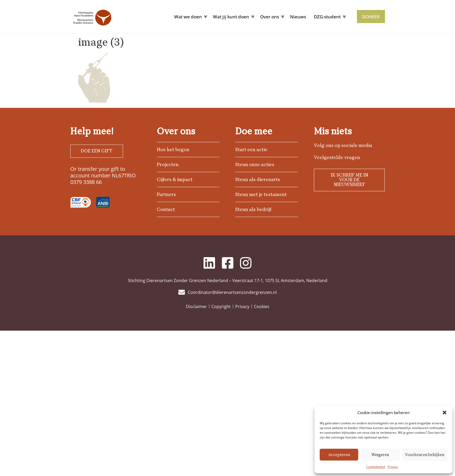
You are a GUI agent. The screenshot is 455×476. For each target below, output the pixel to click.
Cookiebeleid (376, 467)
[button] (445, 412)
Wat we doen (188, 17)
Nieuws (298, 17)
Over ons (270, 17)
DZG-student (327, 17)
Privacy (393, 467)
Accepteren (339, 455)
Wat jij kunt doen (231, 17)
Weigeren (380, 455)
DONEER (371, 17)
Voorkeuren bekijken (425, 455)
